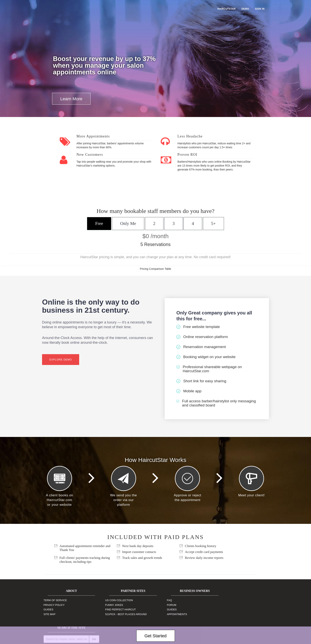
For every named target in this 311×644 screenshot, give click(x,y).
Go (262, 602)
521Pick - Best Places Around (122, 614)
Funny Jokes (110, 605)
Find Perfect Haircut (116, 609)
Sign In (260, 9)
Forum (163, 605)
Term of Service (55, 600)
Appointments (169, 614)
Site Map (50, 614)
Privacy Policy (54, 605)
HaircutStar (227, 9)
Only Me (128, 223)
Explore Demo (61, 360)
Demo (245, 9)
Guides (49, 609)
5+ (213, 223)
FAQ (161, 600)
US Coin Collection (115, 600)
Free (99, 223)
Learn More (71, 99)
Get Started (155, 636)
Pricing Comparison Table (155, 269)
